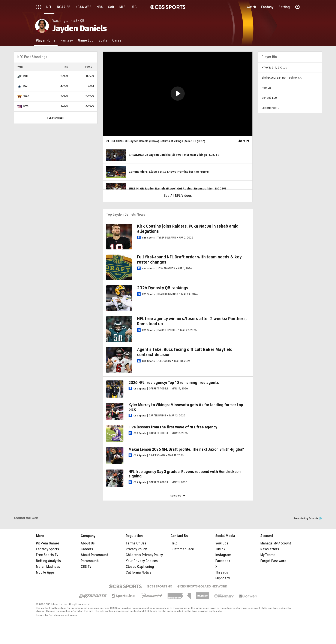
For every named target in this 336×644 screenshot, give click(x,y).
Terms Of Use (136, 543)
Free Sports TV (47, 555)
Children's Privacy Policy (144, 555)
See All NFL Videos (178, 196)
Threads (222, 572)
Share (241, 141)
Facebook (223, 561)
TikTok (220, 549)
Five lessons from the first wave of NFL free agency (173, 427)
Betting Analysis (48, 561)
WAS (26, 96)
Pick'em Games (48, 543)
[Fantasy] (67, 40)
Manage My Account (276, 543)
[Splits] (103, 40)
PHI (25, 76)
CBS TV (86, 567)
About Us (88, 543)
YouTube (222, 543)
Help (174, 543)
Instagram (223, 555)
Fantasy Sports (47, 549)
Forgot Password (273, 561)
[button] (178, 94)
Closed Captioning (140, 567)
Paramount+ (90, 561)
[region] (178, 94)
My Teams (268, 555)
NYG (26, 106)
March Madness (48, 567)
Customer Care (182, 549)
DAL (26, 86)
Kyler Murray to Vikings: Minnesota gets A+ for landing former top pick (186, 407)
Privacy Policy (136, 549)
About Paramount (94, 555)
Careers (87, 549)
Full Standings (55, 118)
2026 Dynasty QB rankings (163, 288)
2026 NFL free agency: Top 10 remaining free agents (174, 383)
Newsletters (270, 549)
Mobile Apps (45, 572)
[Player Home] (46, 40)
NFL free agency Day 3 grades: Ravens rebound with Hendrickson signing (185, 474)
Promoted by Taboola (308, 518)
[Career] (118, 40)
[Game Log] (86, 40)
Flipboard (223, 578)
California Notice (139, 572)
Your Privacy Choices (142, 561)
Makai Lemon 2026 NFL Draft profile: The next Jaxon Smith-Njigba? (186, 449)
